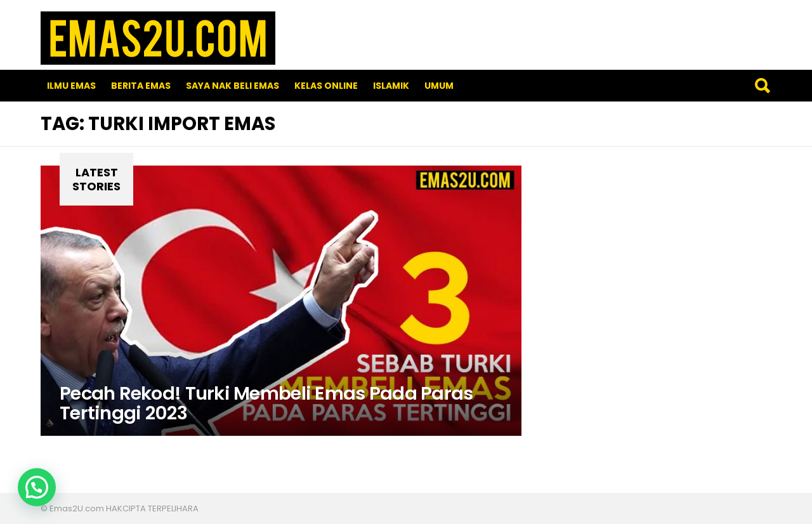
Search (762, 86)
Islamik (391, 86)
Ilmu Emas (71, 86)
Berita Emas (141, 86)
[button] (37, 487)
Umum (439, 86)
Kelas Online (326, 86)
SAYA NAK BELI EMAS (232, 86)
